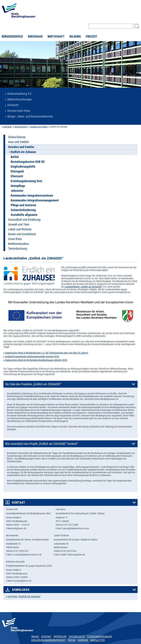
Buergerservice (21, 127)
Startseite (8, 127)
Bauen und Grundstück (22, 234)
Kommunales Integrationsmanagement (35, 200)
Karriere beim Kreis (19, 111)
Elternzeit (17, 176)
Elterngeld (17, 171)
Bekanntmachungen (20, 99)
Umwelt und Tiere (19, 224)
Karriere (83, 640)
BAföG (15, 157)
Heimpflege (18, 186)
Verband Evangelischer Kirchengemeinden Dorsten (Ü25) (32, 356)
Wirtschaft (56, 37)
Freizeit (92, 37)
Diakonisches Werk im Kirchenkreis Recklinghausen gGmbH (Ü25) (36, 360)
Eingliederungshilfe (23, 167)
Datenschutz (77, 637)
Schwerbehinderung (23, 210)
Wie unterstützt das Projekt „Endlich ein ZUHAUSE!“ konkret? (41, 444)
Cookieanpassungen (99, 637)
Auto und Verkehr (19, 142)
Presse (72, 640)
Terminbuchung (18, 249)
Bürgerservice (12, 37)
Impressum (60, 637)
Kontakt (19, 503)
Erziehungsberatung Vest (26, 181)
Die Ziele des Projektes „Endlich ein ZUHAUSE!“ (33, 384)
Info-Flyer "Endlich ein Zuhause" (24, 596)
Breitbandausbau (19, 244)
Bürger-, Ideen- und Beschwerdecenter (30, 116)
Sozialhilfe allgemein (24, 215)
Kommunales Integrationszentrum (32, 196)
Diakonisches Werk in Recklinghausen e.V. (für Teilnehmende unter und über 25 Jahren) (47, 353)
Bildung (75, 37)
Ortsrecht (13, 105)
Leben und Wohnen (20, 229)
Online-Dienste (17, 137)
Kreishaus (35, 37)
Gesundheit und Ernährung (24, 220)
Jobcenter (17, 191)
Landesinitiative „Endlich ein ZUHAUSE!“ (84, 287)
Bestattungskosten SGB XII (28, 162)
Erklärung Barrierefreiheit (48, 640)
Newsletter (98, 640)
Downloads (21, 590)
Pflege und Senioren (23, 205)
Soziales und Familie (39, 127)
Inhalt (35, 637)
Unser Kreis (15, 239)
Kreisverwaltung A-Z (19, 94)
